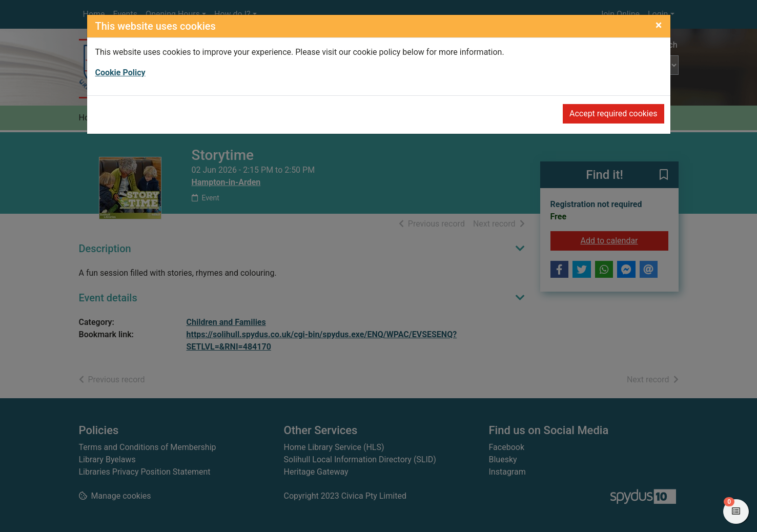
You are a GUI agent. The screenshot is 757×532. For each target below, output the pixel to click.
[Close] (659, 25)
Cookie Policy (120, 73)
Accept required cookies (613, 114)
